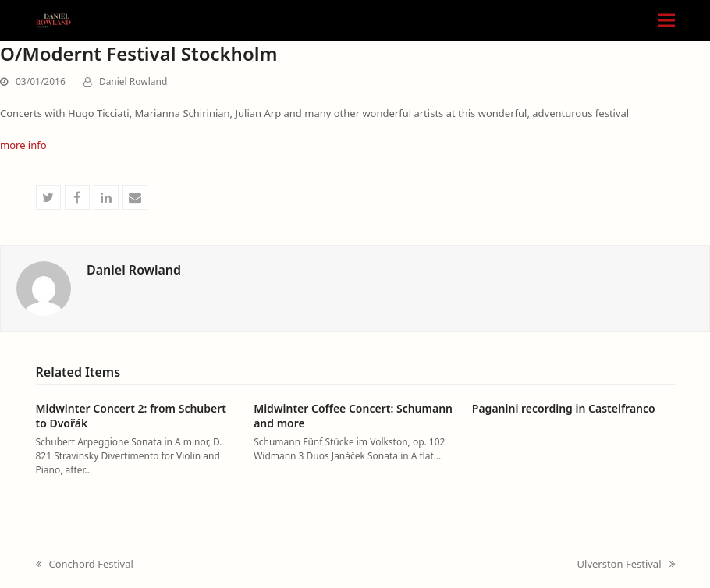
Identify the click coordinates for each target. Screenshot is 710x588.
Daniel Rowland (133, 81)
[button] (666, 21)
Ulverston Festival (626, 565)
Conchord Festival (85, 565)
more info (23, 145)
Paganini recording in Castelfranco (564, 408)
